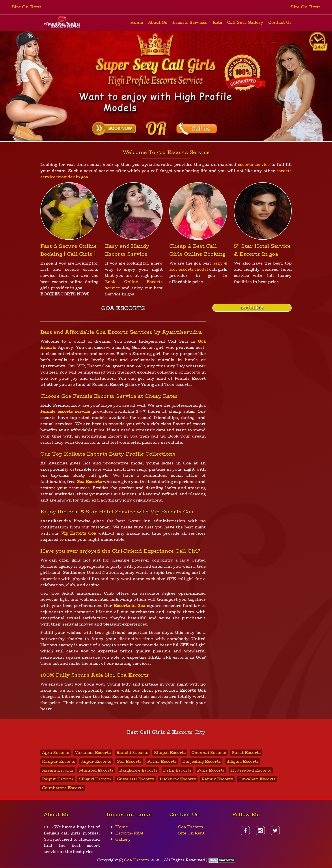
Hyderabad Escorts (251, 770)
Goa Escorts (129, 761)
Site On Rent (27, 7)
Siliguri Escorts (243, 761)
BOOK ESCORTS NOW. (65, 294)
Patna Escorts (162, 761)
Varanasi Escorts (93, 753)
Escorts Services (190, 23)
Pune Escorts (211, 770)
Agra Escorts (56, 753)
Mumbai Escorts (96, 770)
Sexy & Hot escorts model (198, 266)
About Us (158, 23)
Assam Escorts (58, 770)
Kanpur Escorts (59, 761)
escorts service (254, 165)
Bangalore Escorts (138, 770)
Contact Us (280, 23)
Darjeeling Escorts (202, 761)
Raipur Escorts (58, 779)
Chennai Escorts (209, 753)
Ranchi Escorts (132, 753)
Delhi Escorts (177, 770)
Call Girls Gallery (245, 23)
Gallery (123, 839)
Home (137, 23)
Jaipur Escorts (96, 761)
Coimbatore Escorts (63, 788)
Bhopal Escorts (170, 753)
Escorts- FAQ (129, 833)
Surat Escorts (246, 753)
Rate (217, 23)
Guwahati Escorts (135, 779)
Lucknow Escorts (178, 779)
